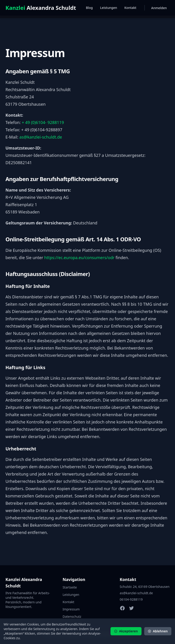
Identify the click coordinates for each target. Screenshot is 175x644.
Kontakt (130, 8)
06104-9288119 (131, 599)
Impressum (71, 609)
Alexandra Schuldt (41, 8)
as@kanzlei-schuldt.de (41, 137)
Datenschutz (72, 616)
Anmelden (159, 8)
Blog (89, 8)
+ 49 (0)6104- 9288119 (43, 122)
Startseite (70, 587)
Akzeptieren (126, 631)
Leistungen (109, 8)
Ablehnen (158, 631)
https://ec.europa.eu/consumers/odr (79, 258)
